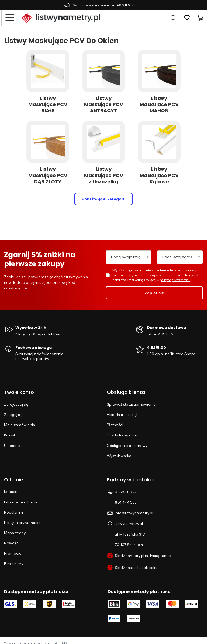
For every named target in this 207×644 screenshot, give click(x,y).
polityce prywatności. (175, 280)
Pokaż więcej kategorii (103, 199)
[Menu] (9, 18)
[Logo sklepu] (61, 18)
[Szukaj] (173, 18)
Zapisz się (154, 293)
